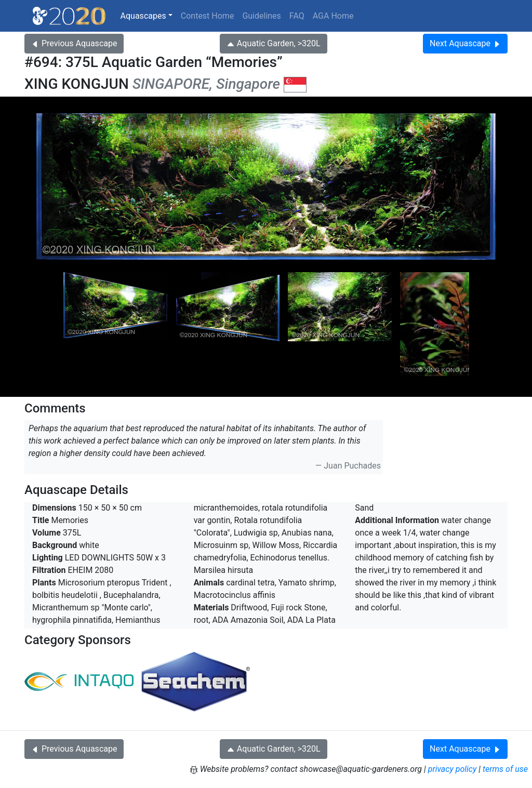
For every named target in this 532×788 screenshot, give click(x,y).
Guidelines (261, 16)
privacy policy (453, 769)
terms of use (505, 769)
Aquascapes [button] (143, 16)
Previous (74, 43)
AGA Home (333, 16)
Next (465, 43)
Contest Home (208, 16)
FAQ (297, 16)
